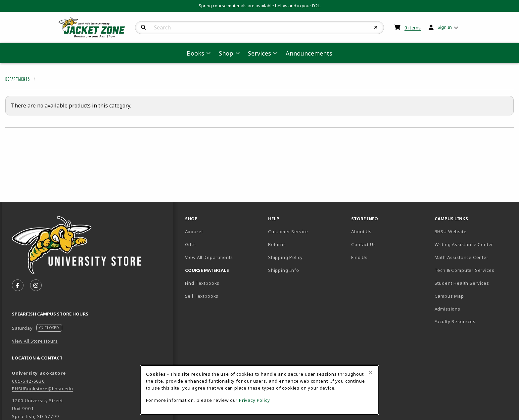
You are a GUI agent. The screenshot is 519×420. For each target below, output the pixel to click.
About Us (361, 231)
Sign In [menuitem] (445, 27)
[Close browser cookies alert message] (371, 372)
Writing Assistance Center (473, 244)
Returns (277, 244)
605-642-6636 (28, 381)
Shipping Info (284, 270)
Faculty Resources (473, 321)
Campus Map (472, 296)
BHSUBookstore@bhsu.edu (43, 389)
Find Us (382, 257)
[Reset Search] (376, 27)
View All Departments (209, 257)
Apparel (194, 231)
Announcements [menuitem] (309, 53)
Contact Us (363, 244)
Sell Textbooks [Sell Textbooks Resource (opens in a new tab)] (202, 296)
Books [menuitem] (195, 53)
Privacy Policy (255, 400)
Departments (18, 79)
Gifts (190, 244)
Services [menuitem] (259, 53)
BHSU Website (473, 231)
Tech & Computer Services (473, 270)
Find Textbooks (202, 283)
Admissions (471, 309)
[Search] (143, 27)
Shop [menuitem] (226, 53)
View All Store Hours (35, 341)
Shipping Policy (285, 257)
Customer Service (288, 231)
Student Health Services (473, 283)
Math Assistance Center (473, 257)
